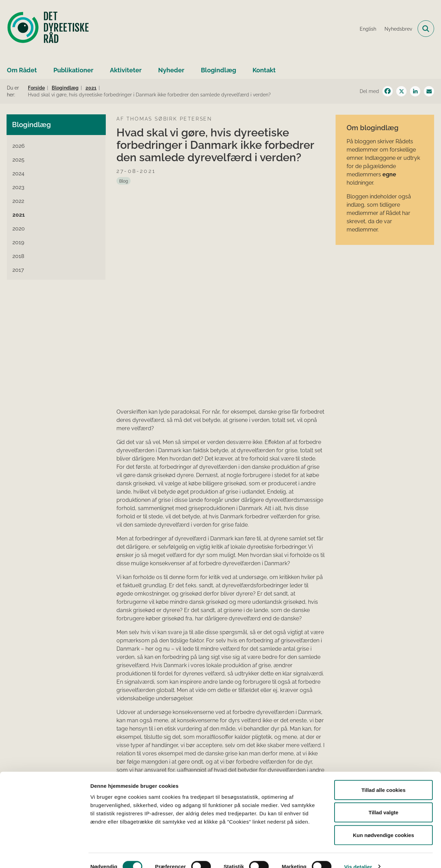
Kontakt (264, 70)
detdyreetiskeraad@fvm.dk (391, 758)
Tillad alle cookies (383, 778)
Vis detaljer (358, 854)
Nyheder (171, 70)
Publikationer (73, 70)
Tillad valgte (383, 800)
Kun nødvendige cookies (383, 823)
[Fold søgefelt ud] (426, 29)
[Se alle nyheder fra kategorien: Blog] (124, 181)
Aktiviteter (126, 70)
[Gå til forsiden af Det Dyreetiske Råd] (48, 29)
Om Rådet (22, 70)
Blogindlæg (218, 70)
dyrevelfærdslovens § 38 (143, 759)
